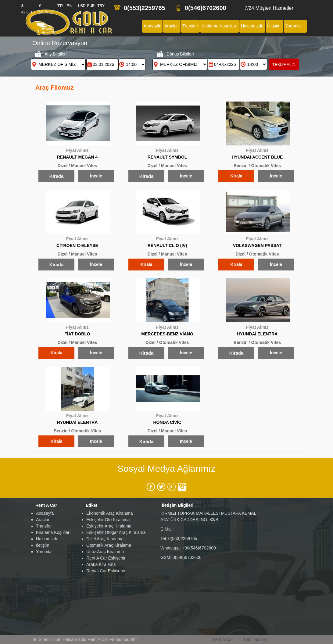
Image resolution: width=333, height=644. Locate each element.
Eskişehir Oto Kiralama (108, 520)
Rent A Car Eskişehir (106, 558)
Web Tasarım (255, 639)
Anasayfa (45, 513)
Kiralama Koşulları (53, 532)
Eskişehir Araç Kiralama (109, 526)
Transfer (44, 526)
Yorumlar (45, 552)
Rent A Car (223, 639)
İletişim (43, 545)
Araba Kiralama (101, 564)
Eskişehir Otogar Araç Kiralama (116, 532)
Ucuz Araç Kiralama (105, 552)
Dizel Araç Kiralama (105, 539)
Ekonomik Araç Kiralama (110, 513)
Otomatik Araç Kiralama (109, 545)
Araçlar (43, 520)
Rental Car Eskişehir (106, 571)
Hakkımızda (47, 539)
